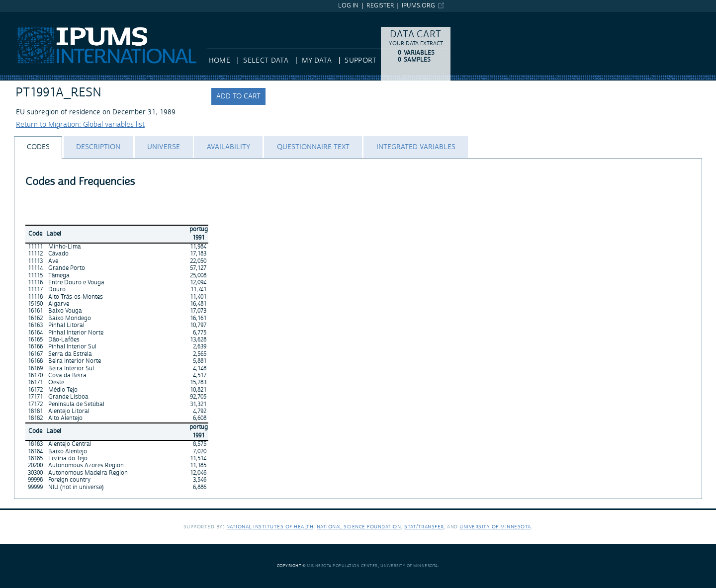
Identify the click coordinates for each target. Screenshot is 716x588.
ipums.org (418, 6)
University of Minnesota (495, 527)
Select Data (266, 61)
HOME (220, 61)
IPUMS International (32, 16)
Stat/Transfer (424, 527)
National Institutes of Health (270, 527)
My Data (317, 61)
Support (360, 61)
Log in (348, 6)
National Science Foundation (359, 527)
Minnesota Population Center (342, 566)
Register (380, 6)
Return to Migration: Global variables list (80, 125)
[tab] (38, 147)
